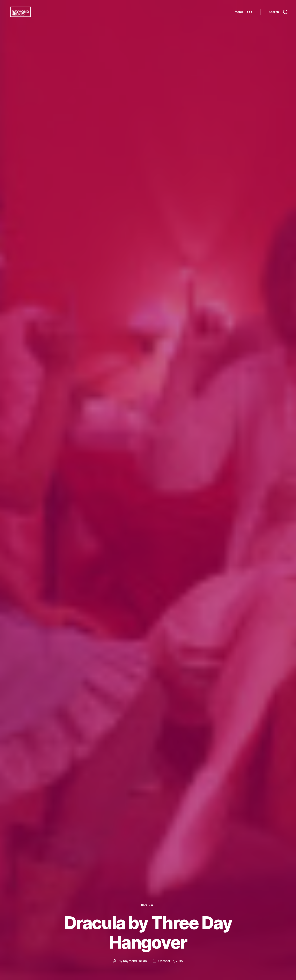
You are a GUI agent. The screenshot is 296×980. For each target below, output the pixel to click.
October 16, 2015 (171, 961)
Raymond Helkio (134, 961)
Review (148, 905)
